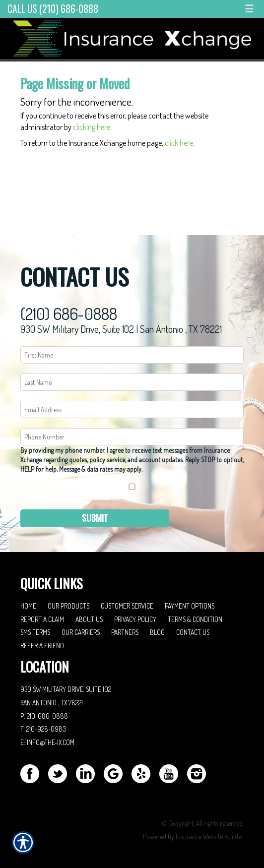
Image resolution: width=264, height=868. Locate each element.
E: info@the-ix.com (47, 742)
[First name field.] (132, 355)
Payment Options (190, 606)
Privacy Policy (135, 619)
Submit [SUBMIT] (95, 518)
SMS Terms (35, 632)
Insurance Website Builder (210, 837)
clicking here (92, 127)
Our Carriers (81, 632)
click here (179, 143)
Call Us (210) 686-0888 (53, 9)
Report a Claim (42, 619)
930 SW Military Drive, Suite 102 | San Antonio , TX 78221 (121, 329)
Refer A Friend (42, 646)
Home (28, 606)
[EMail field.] (132, 409)
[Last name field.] (132, 382)
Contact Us (193, 632)
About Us (89, 619)
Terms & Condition (195, 619)
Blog (157, 632)
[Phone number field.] (132, 437)
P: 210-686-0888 (44, 716)
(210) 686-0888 (69, 314)
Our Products (68, 606)
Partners (125, 632)
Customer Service (127, 606)
